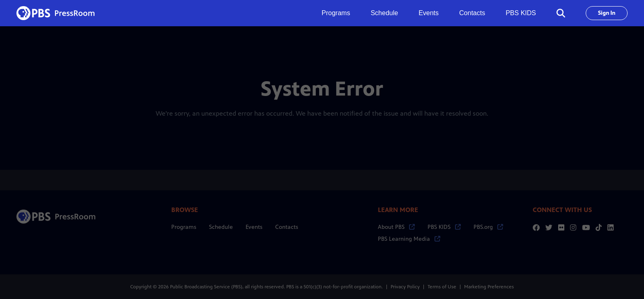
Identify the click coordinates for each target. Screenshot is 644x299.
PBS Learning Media (409, 239)
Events (429, 13)
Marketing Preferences (489, 287)
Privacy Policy (405, 287)
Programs (184, 227)
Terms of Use (442, 287)
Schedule (384, 13)
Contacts (472, 13)
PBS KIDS (521, 13)
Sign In (607, 13)
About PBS (396, 227)
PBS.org (488, 227)
